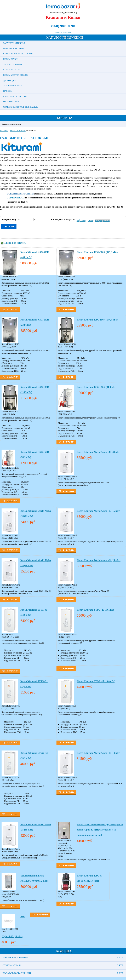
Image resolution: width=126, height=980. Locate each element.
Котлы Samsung (12, 70)
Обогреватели (11, 102)
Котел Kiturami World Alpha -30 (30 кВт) (99, 452)
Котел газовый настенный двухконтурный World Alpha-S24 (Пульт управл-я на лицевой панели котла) (100, 830)
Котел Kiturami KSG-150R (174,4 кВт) (97, 320)
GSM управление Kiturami (18, 54)
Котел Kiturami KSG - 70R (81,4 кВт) (97, 387)
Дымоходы (9, 80)
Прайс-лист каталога (15, 243)
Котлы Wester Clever (15, 75)
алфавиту (81, 220)
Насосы (8, 91)
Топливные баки (13, 86)
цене (90, 220)
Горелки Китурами (14, 48)
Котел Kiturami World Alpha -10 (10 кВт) (99, 753)
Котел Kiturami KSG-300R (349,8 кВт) (97, 252)
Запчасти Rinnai (13, 64)
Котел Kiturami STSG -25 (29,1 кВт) (96, 610)
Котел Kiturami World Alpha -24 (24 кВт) (99, 560)
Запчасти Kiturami (14, 43)
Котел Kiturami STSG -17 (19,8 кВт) (96, 681)
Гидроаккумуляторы (15, 96)
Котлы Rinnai (11, 59)
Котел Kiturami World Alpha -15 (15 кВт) (99, 511)
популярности (102, 220)
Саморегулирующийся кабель (21, 107)
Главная (4, 131)
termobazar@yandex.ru (63, 32)
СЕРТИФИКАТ (15, 198)
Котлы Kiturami (18, 131)
